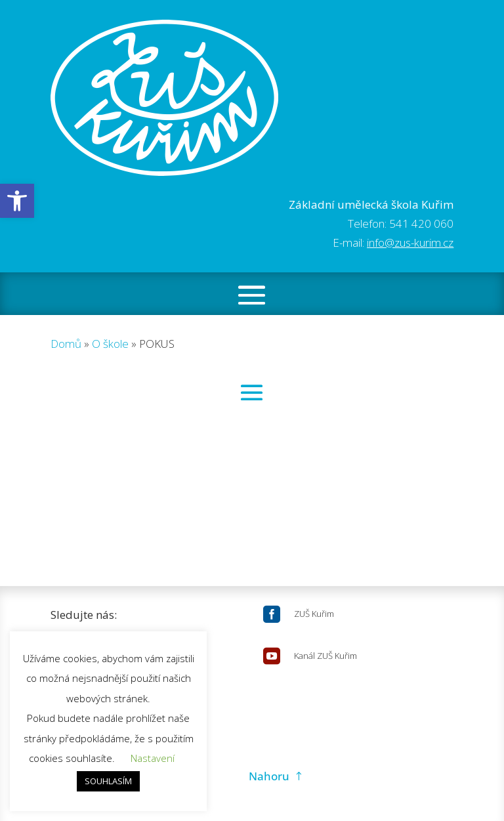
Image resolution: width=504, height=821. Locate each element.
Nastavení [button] (153, 758)
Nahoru (269, 776)
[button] (17, 201)
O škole (110, 344)
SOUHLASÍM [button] (108, 781)
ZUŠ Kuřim (314, 614)
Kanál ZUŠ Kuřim (325, 656)
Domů (66, 344)
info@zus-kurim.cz (410, 242)
